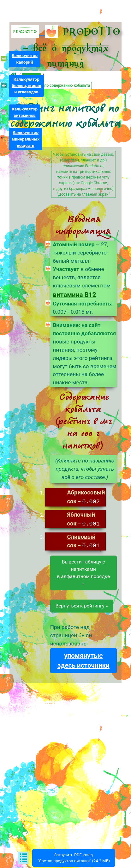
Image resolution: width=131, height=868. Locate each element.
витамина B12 (74, 295)
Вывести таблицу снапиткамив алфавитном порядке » (83, 572)
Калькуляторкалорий (25, 59)
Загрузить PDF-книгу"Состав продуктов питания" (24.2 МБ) (74, 858)
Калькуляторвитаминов (25, 112)
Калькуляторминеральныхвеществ (26, 139)
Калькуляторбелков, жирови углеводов (27, 86)
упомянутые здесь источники (83, 660)
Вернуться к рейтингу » (82, 605)
